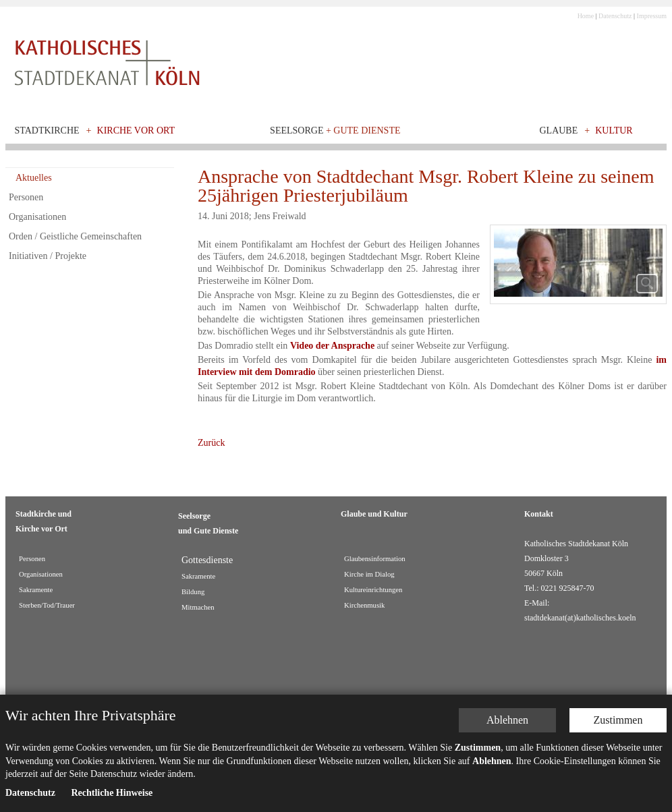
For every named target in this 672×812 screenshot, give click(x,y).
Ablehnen (507, 725)
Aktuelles (34, 178)
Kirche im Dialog (369, 574)
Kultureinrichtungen (373, 590)
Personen (26, 197)
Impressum (652, 16)
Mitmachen (198, 607)
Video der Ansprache (332, 346)
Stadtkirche (47, 130)
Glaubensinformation (375, 559)
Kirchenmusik (364, 605)
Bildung (193, 592)
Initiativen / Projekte (48, 256)
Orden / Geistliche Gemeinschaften (75, 236)
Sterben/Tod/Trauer (47, 605)
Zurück (211, 443)
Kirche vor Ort (136, 130)
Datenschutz (615, 16)
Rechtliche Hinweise (112, 798)
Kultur (614, 130)
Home (586, 16)
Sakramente (36, 590)
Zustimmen (618, 725)
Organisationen (37, 217)
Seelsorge (335, 130)
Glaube (558, 130)
